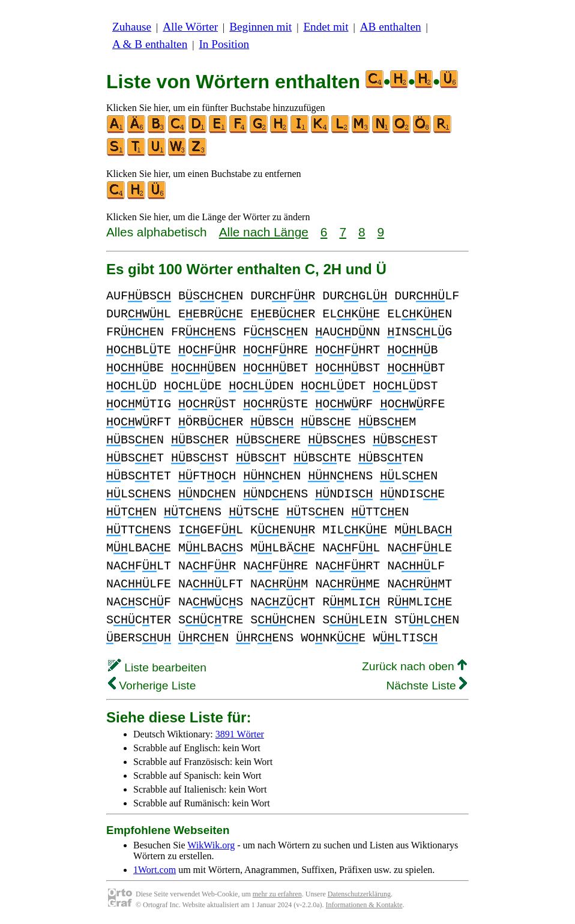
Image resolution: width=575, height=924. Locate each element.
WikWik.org (211, 845)
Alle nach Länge (264, 232)
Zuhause (132, 27)
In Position (224, 44)
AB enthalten (391, 27)
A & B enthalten (150, 44)
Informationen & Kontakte (364, 905)
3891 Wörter (240, 734)
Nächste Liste (426, 685)
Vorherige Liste (152, 685)
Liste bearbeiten (157, 667)
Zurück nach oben (414, 666)
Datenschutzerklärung (359, 894)
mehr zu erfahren (277, 894)
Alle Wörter (190, 27)
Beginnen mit (260, 27)
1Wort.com (155, 870)
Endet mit (326, 27)
